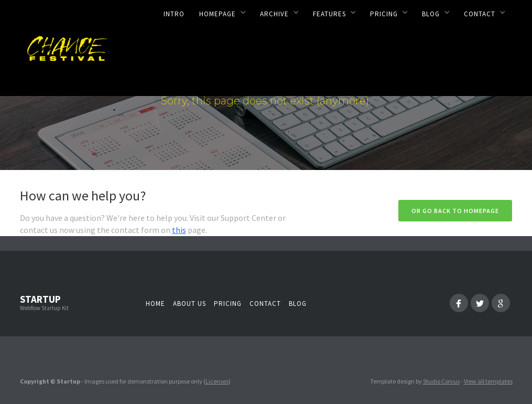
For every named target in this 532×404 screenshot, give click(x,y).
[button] (222, 12)
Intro (174, 14)
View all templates (488, 381)
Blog (298, 304)
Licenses (217, 381)
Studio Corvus (441, 381)
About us (189, 304)
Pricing (228, 304)
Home (155, 304)
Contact (265, 304)
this (179, 230)
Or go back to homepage (455, 211)
